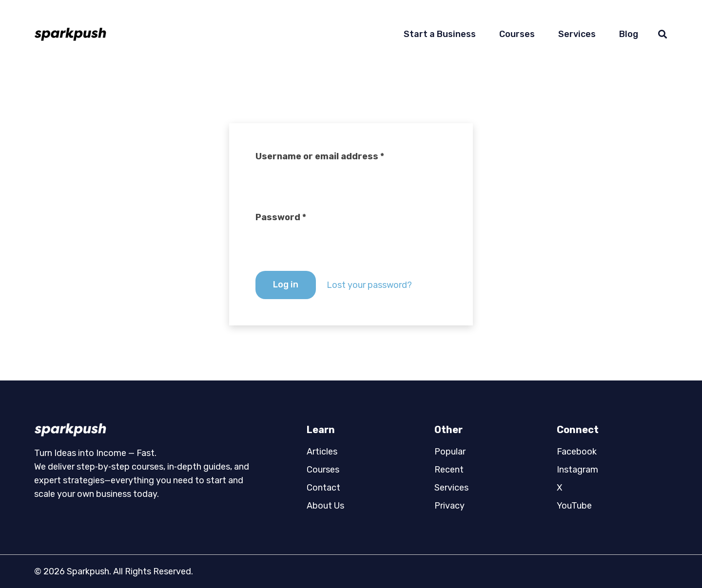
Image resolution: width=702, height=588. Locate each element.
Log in (286, 285)
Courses (323, 470)
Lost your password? (369, 285)
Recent (449, 470)
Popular (450, 452)
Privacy (449, 506)
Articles (322, 452)
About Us (325, 506)
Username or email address (320, 156)
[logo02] (145, 430)
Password (281, 217)
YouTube (574, 506)
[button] (663, 34)
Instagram (577, 470)
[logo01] (70, 34)
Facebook (577, 452)
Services (451, 488)
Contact (323, 488)
